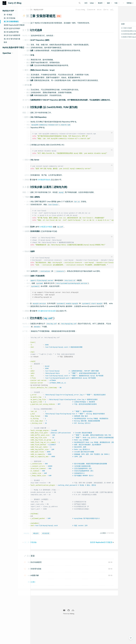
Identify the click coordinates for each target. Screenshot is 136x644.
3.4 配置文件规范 (60, 239)
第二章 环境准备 (10, 18)
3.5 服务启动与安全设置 (61, 330)
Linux (92, 3)
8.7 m (98, 12)
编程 (108, 3)
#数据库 (50, 559)
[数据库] (101, 3)
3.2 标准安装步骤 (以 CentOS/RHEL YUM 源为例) (123, 33)
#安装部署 (60, 559)
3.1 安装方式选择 (118, 30)
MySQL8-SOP (52, 12)
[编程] (109, 3)
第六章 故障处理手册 (11, 32)
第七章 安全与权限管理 (12, 35)
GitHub (130, 3)
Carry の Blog (72, 12)
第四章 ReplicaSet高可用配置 (14, 25)
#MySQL (40, 559)
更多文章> (45, 607)
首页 (86, 3)
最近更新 (45, 581)
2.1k (91, 12)
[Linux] (93, 3)
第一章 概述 (8, 15)
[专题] (117, 3)
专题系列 (43, 12)
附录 (5, 42)
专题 (116, 3)
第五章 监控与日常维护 (12, 28)
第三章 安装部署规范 (11, 22)
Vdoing (87, 639)
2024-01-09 (83, 12)
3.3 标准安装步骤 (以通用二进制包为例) (123, 36)
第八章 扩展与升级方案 (12, 39)
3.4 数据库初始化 (58, 188)
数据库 (100, 3)
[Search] (72, 3)
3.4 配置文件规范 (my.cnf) (121, 39)
